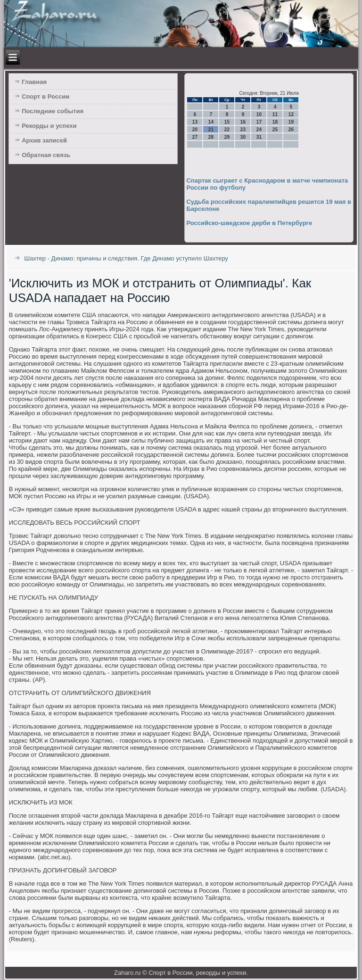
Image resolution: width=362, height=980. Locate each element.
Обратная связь (46, 155)
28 (211, 137)
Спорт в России (45, 96)
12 (291, 114)
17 (259, 122)
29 (227, 137)
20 (195, 130)
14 (211, 122)
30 (243, 137)
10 (259, 114)
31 (259, 137)
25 (275, 130)
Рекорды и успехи (49, 126)
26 (291, 130)
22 (227, 130)
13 (195, 122)
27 (195, 137)
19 (291, 122)
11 (275, 114)
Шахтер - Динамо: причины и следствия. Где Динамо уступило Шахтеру (126, 258)
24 (259, 130)
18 (275, 122)
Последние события (53, 111)
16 (243, 122)
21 (211, 130)
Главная (34, 82)
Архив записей (44, 140)
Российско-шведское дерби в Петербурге (249, 223)
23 (243, 130)
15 (227, 122)
